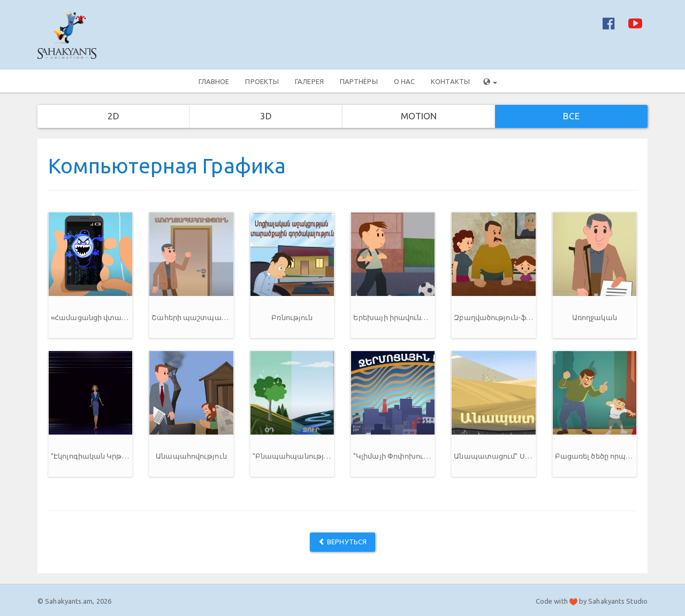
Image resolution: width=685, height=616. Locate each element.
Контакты (450, 81)
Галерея (309, 81)
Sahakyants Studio (618, 601)
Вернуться (342, 542)
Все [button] (571, 116)
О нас (405, 81)
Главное (214, 81)
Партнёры (359, 81)
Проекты (262, 81)
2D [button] (113, 116)
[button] (90, 275)
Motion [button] (419, 116)
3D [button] (266, 116)
